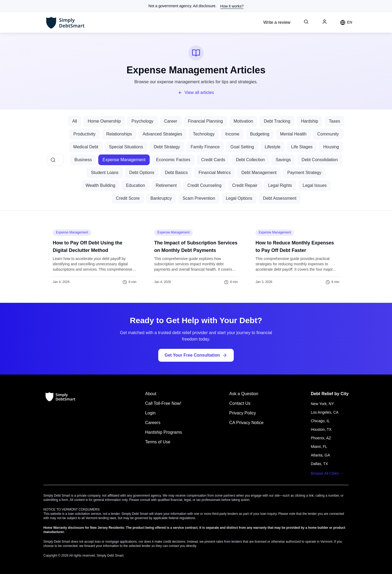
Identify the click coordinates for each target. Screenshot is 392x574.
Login (150, 413)
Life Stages (302, 147)
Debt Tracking (277, 121)
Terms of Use (158, 442)
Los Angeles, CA (325, 412)
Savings (283, 160)
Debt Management (259, 173)
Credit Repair (245, 185)
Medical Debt (86, 147)
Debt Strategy (167, 147)
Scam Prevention (199, 198)
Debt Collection (250, 160)
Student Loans (105, 173)
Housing (331, 147)
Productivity (84, 134)
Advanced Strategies (163, 134)
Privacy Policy (243, 413)
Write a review (277, 22)
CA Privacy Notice (246, 423)
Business (83, 160)
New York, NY (322, 404)
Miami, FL (319, 447)
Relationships (119, 134)
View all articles (196, 92)
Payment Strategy (304, 173)
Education (135, 185)
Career (171, 121)
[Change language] (346, 22)
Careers (153, 423)
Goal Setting (242, 147)
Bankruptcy (161, 198)
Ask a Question (244, 394)
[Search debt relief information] (306, 22)
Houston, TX (321, 429)
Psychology (142, 121)
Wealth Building (101, 185)
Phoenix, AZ (321, 438)
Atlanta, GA (321, 455)
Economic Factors (173, 160)
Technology (204, 134)
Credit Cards (213, 160)
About (151, 394)
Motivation (244, 121)
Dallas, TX (319, 464)
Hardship (310, 121)
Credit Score (128, 198)
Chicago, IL (320, 421)
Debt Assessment (280, 198)
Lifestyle (273, 147)
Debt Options (142, 173)
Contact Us (240, 403)
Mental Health (293, 134)
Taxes (334, 121)
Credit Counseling (204, 185)
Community (328, 134)
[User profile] (325, 22)
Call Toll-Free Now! (163, 403)
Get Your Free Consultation (196, 355)
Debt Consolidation (320, 160)
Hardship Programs (164, 432)
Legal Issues (315, 185)
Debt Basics (176, 173)
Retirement (166, 185)
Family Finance (205, 147)
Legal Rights (280, 185)
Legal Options (239, 198)
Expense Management (124, 160)
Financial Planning (206, 121)
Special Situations (126, 147)
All (75, 121)
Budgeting (260, 134)
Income (232, 134)
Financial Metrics (214, 173)
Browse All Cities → (327, 473)
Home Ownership (104, 121)
